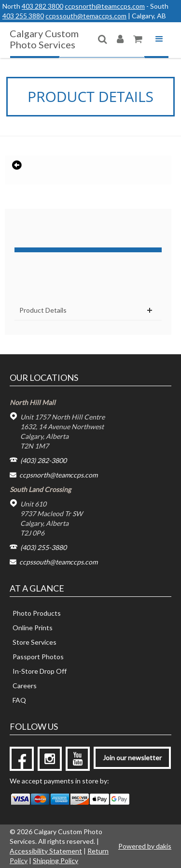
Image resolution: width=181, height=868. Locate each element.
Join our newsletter (132, 758)
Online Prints (33, 628)
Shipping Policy (56, 861)
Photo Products (37, 613)
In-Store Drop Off (40, 671)
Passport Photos (38, 657)
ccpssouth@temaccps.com (86, 16)
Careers (25, 686)
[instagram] (50, 759)
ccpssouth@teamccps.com (58, 562)
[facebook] (22, 759)
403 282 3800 (42, 6)
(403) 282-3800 (43, 460)
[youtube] (78, 759)
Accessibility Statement (46, 851)
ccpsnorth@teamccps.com (105, 6)
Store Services (35, 642)
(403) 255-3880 (43, 547)
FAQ (19, 700)
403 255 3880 (23, 16)
